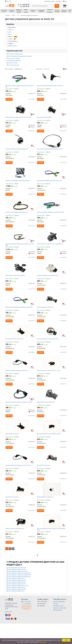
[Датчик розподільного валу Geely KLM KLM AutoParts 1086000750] (52, 276)
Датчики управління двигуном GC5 (16, 601)
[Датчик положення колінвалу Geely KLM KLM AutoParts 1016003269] (20, 375)
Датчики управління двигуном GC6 (16, 602)
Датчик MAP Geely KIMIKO (45, 119)
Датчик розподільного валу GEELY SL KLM (49, 449)
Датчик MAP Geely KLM (13, 449)
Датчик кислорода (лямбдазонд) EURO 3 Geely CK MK (20, 87)
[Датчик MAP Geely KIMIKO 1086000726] (52, 111)
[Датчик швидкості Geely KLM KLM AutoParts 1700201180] (52, 507)
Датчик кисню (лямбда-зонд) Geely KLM (17, 218)
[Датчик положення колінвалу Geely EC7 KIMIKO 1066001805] (20, 408)
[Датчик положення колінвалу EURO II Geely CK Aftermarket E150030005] (52, 78)
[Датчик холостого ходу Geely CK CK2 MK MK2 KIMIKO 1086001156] (20, 111)
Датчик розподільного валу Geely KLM (48, 284)
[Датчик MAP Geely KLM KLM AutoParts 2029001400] (20, 441)
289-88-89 (23, 5)
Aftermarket (11, 27)
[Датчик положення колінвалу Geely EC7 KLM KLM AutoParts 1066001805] (20, 474)
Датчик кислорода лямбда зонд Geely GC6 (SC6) (51, 218)
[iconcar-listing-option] (66, 69)
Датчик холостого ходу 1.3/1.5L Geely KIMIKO (50, 251)
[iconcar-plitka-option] (64, 69)
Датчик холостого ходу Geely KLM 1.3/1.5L (49, 383)
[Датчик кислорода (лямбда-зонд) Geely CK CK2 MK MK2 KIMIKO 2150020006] (20, 243)
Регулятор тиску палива (13, 58)
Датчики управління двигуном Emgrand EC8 (19, 595)
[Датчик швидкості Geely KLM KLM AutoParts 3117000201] (52, 309)
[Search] (57, 6)
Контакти (59, 1)
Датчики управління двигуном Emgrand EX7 (19, 597)
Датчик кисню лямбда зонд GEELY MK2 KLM (50, 185)
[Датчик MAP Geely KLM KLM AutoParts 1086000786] (52, 474)
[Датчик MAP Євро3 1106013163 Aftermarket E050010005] (52, 408)
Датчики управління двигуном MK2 (16, 610)
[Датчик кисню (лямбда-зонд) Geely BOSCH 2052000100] (20, 177)
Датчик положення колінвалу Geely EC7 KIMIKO (19, 416)
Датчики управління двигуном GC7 (16, 604)
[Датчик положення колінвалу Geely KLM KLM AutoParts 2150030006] (20, 144)
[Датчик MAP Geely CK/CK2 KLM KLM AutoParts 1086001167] (20, 342)
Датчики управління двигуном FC (16, 599)
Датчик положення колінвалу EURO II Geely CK (51, 86)
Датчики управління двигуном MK (16, 608)
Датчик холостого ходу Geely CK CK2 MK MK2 (19, 119)
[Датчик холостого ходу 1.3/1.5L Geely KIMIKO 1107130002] (52, 243)
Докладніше (43, 642)
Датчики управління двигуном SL (16, 611)
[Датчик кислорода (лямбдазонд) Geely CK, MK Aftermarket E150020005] (52, 144)
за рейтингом (18, 69)
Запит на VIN (26, 629)
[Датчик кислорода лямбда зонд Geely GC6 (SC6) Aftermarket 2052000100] (52, 210)
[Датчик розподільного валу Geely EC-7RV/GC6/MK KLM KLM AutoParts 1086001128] (52, 540)
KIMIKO (12, 39)
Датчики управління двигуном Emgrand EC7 (19, 593)
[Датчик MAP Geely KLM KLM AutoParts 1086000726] (20, 507)
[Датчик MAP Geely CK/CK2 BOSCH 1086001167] (20, 276)
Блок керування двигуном (14, 60)
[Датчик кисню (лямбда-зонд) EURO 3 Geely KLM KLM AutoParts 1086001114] (20, 309)
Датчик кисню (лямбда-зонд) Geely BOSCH (18, 185)
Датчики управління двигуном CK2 (16, 590)
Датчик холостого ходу (13, 65)
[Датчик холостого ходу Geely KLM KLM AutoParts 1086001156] (20, 540)
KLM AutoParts (12, 41)
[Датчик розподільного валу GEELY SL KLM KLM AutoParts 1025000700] (52, 441)
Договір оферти (58, 630)
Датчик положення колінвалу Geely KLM (17, 152)
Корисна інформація (59, 622)
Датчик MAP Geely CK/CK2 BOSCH (16, 284)
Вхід (65, 1)
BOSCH (11, 29)
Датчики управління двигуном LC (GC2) (17, 606)
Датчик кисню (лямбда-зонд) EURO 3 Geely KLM (19, 317)
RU (10, 1)
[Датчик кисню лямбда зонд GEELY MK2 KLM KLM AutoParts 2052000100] (52, 177)
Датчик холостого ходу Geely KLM (15, 548)
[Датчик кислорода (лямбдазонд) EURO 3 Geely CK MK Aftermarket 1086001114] (20, 78)
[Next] (13, 569)
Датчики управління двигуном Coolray (17, 592)
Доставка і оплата (50, 1)
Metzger (10, 43)
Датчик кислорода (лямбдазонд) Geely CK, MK (50, 152)
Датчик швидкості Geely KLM (46, 317)
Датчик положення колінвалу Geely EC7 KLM (19, 482)
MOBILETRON (13, 46)
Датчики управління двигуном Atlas (16, 588)
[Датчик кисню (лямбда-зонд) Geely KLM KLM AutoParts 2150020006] (20, 210)
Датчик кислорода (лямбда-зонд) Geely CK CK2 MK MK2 (19, 252)
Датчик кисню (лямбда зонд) (14, 54)
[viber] (6, 635)
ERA (10, 34)
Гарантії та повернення (60, 628)
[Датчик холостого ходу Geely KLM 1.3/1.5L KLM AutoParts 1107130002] (52, 375)
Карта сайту (8, 632)
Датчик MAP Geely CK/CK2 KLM (15, 350)
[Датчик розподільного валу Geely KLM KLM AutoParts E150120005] (52, 342)
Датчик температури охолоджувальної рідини (19, 56)
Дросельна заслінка (12, 63)
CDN (10, 32)
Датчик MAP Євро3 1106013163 (46, 416)
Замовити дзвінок (26, 627)
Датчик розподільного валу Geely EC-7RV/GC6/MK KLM (52, 549)
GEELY (12, 36)
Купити (10, 100)
